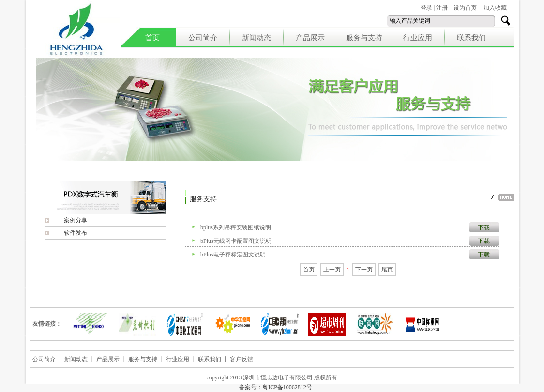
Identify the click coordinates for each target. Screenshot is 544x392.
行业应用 (418, 38)
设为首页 (465, 8)
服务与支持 (364, 38)
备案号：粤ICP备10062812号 (276, 387)
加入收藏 (495, 8)
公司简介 (203, 38)
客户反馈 (242, 359)
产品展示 (310, 38)
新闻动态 (257, 38)
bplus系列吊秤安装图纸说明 (236, 227)
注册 (442, 8)
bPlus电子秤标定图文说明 (233, 255)
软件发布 (76, 233)
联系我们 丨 (214, 359)
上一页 (332, 270)
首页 (152, 38)
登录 (426, 8)
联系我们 (471, 38)
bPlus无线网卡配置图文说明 (236, 241)
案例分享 (76, 220)
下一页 (364, 270)
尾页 (387, 270)
